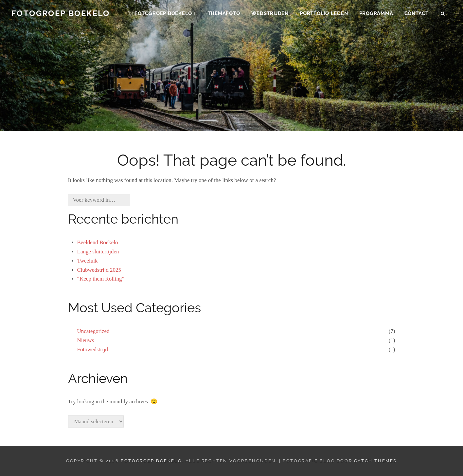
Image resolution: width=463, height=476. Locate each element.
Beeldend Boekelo (98, 242)
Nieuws (86, 340)
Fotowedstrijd (93, 349)
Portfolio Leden (324, 15)
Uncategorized (93, 331)
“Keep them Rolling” (101, 279)
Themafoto (224, 15)
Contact (417, 15)
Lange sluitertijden (98, 252)
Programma (376, 15)
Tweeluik (88, 261)
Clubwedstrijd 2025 (99, 270)
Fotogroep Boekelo (61, 15)
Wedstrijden (270, 15)
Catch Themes (375, 461)
